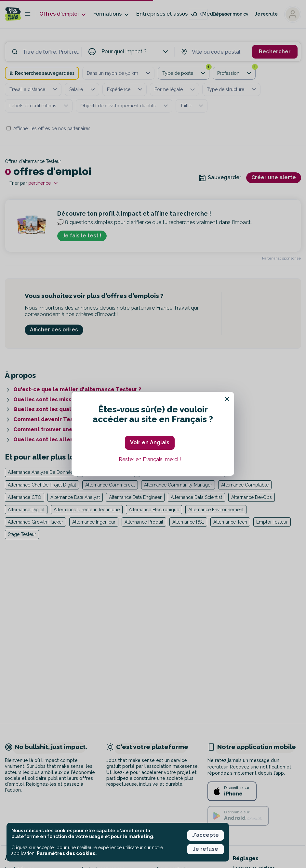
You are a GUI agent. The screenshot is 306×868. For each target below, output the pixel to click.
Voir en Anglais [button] (150, 442)
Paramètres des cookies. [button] (67, 853)
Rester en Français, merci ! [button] (150, 459)
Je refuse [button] (206, 849)
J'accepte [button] (206, 835)
